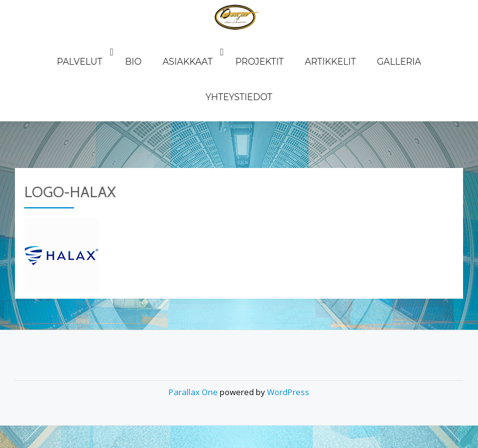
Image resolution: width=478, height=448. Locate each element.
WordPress (288, 299)
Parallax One (194, 299)
